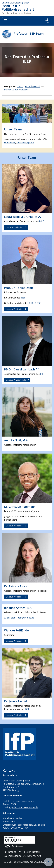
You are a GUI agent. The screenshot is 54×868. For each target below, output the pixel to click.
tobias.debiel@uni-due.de (25, 807)
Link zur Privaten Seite (16, 380)
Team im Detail (33, 86)
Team (20, 86)
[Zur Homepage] (27, 3)
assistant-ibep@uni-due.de (21, 618)
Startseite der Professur (16, 90)
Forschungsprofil (25, 143)
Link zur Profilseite (14, 227)
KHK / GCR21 (35, 303)
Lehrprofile (10, 143)
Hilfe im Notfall (29, 852)
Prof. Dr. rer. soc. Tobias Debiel (18, 801)
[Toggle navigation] (6, 21)
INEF (41, 221)
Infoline (10, 852)
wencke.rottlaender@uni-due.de (29, 825)
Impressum (12, 856)
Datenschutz (32, 856)
